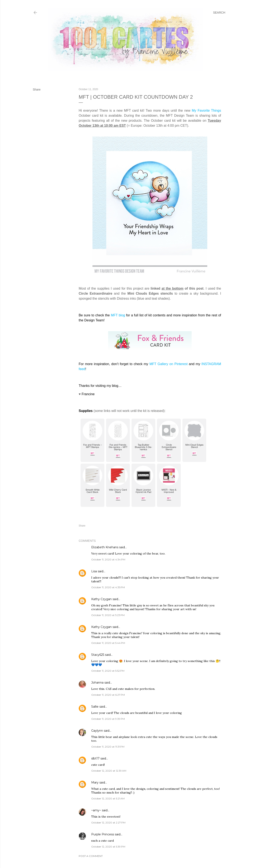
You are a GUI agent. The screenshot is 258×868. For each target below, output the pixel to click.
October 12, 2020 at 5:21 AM (108, 798)
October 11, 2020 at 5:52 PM (108, 671)
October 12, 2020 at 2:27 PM (108, 823)
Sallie (95, 707)
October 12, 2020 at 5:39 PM (108, 847)
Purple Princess (103, 834)
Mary (95, 782)
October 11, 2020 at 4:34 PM (108, 559)
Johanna (98, 683)
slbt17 (95, 758)
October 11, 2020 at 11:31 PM (108, 747)
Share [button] (37, 89)
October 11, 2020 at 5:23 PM (108, 615)
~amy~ (96, 810)
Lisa (94, 571)
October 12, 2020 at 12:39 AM (109, 771)
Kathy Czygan (101, 599)
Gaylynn (97, 731)
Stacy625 (98, 655)
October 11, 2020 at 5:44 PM (108, 643)
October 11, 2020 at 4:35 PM (108, 587)
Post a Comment (91, 856)
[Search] (219, 13)
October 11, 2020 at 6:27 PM (108, 695)
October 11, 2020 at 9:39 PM (108, 719)
